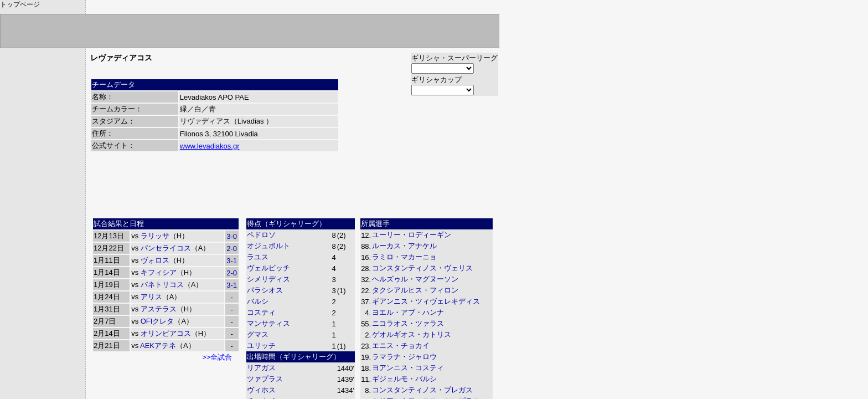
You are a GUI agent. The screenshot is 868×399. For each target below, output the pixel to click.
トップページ (20, 4)
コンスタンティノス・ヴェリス (422, 268)
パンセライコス (166, 248)
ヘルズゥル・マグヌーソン (415, 279)
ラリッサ (155, 236)
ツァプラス (265, 379)
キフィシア (159, 272)
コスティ (261, 312)
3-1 (232, 261)
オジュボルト (268, 246)
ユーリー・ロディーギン (412, 235)
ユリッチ (261, 346)
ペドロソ (261, 235)
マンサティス (268, 323)
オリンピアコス (166, 333)
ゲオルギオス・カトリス (412, 334)
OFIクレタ (157, 321)
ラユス (258, 257)
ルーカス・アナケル (404, 246)
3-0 (232, 236)
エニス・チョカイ (401, 346)
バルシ (258, 301)
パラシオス (265, 290)
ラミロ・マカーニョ (404, 257)
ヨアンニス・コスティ (408, 368)
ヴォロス (155, 260)
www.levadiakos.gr (210, 146)
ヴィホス (261, 390)
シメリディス (268, 279)
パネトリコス (162, 285)
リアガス (261, 368)
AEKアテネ (158, 346)
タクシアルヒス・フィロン (415, 290)
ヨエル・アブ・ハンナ (408, 312)
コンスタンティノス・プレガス (422, 390)
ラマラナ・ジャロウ (404, 357)
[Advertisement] (294, 189)
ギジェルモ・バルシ (404, 379)
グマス (258, 334)
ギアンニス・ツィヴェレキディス (426, 301)
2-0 (232, 249)
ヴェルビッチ (268, 268)
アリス (151, 297)
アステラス (159, 309)
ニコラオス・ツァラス (408, 323)
